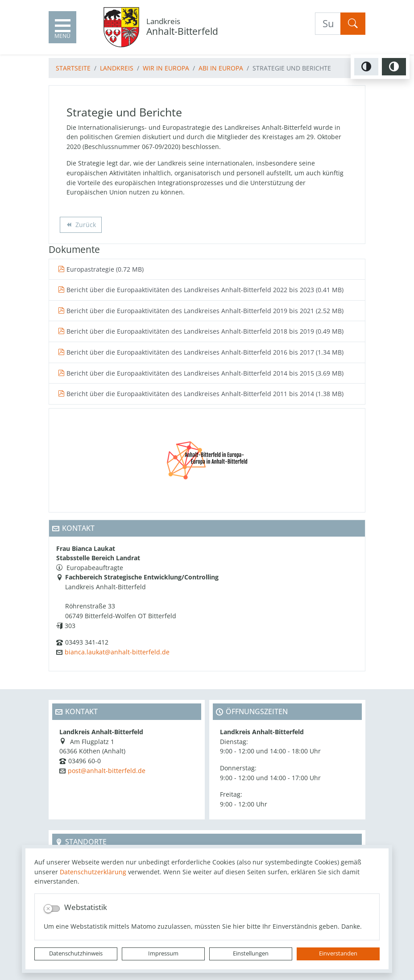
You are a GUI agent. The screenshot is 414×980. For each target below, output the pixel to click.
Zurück (81, 225)
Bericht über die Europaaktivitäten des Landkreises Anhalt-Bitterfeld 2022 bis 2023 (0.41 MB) (201, 290)
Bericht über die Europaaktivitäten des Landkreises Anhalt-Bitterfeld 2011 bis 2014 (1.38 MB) (201, 394)
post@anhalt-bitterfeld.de (107, 771)
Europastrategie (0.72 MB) (101, 269)
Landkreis (117, 68)
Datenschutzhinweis (76, 953)
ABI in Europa (221, 68)
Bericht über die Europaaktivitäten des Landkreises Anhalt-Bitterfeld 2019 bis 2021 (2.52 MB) (201, 311)
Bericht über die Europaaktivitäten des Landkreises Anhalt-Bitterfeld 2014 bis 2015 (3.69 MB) (201, 373)
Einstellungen (251, 953)
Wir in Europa (166, 68)
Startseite (73, 68)
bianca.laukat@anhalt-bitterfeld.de (117, 652)
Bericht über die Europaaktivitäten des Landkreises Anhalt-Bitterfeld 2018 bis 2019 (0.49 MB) (201, 331)
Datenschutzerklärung (93, 872)
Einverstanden (338, 953)
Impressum (163, 953)
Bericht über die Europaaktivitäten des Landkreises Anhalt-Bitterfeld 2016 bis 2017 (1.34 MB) (201, 352)
